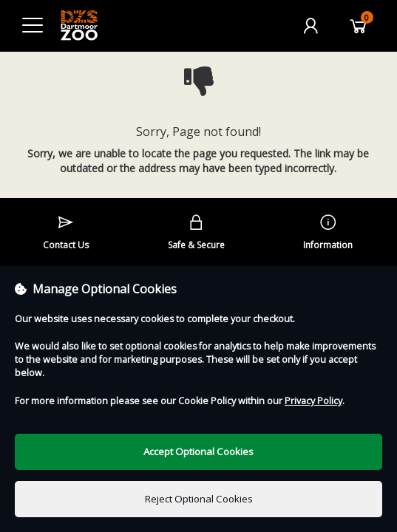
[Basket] (359, 26)
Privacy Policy (313, 401)
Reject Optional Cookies (199, 499)
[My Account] (311, 26)
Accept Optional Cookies (198, 451)
